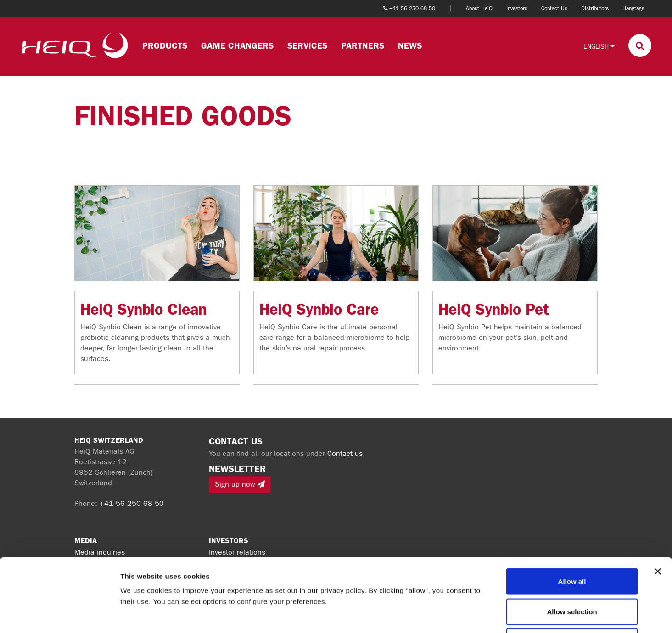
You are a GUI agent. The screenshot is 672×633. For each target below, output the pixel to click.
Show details (482, 615)
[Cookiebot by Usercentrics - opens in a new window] (59, 615)
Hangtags (633, 8)
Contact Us (554, 8)
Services (307, 46)
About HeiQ (479, 8)
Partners (363, 46)
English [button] (599, 46)
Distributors (595, 8)
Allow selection (572, 543)
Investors (517, 8)
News (410, 46)
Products (165, 46)
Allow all (572, 513)
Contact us (345, 453)
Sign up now (240, 484)
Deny (572, 573)
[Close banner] (658, 503)
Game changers (237, 46)
